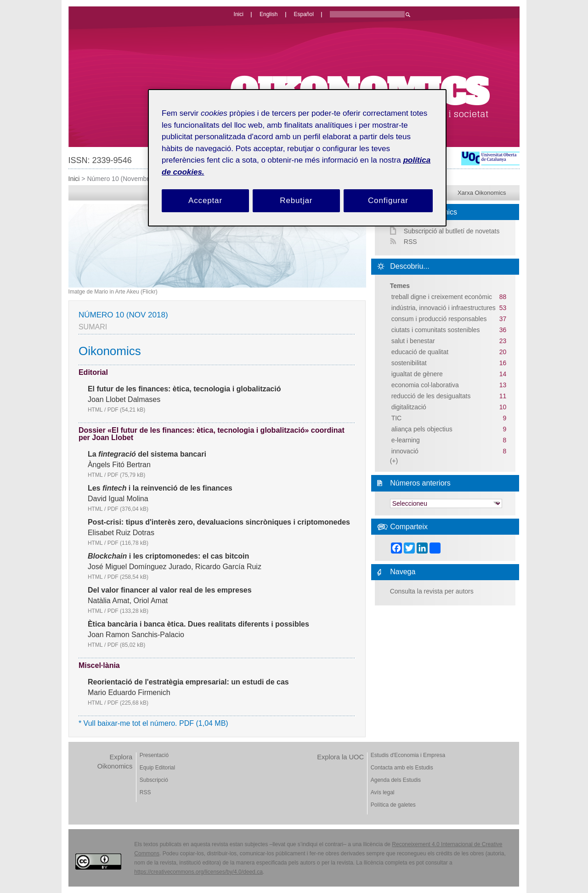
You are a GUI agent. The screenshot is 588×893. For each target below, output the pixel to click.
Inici (74, 179)
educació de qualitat (420, 352)
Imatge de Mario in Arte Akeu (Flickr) (113, 292)
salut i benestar (413, 341)
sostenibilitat (409, 363)
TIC (397, 418)
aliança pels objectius (422, 429)
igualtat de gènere (417, 374)
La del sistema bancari (147, 454)
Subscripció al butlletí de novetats (452, 231)
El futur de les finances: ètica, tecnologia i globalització (184, 389)
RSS (410, 242)
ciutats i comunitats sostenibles (436, 330)
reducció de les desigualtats (431, 396)
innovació (405, 451)
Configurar (388, 201)
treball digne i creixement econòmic (442, 297)
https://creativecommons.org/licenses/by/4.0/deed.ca (198, 872)
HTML (95, 410)
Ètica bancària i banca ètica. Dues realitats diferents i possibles (198, 624)
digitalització (409, 407)
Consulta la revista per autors (432, 591)
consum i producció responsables (439, 319)
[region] (297, 158)
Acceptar (205, 201)
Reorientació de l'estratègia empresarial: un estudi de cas (188, 682)
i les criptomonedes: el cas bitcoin (168, 556)
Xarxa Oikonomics (482, 193)
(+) (394, 461)
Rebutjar (296, 201)
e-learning (406, 440)
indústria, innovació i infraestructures (444, 308)
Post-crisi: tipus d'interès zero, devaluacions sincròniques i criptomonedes (219, 522)
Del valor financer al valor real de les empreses (170, 590)
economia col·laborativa (425, 385)
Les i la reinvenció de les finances (160, 488)
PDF (127, 410)
